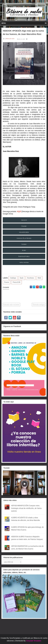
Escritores (31, 278)
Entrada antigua (39, 305)
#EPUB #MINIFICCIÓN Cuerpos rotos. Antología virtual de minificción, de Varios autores (26, 508)
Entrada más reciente (11, 305)
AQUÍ (19, 211)
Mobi (39, 278)
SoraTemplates (15, 638)
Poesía (7, 282)
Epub (22, 278)
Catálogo (13, 278)
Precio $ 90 (16, 282)
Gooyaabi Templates (34, 641)
